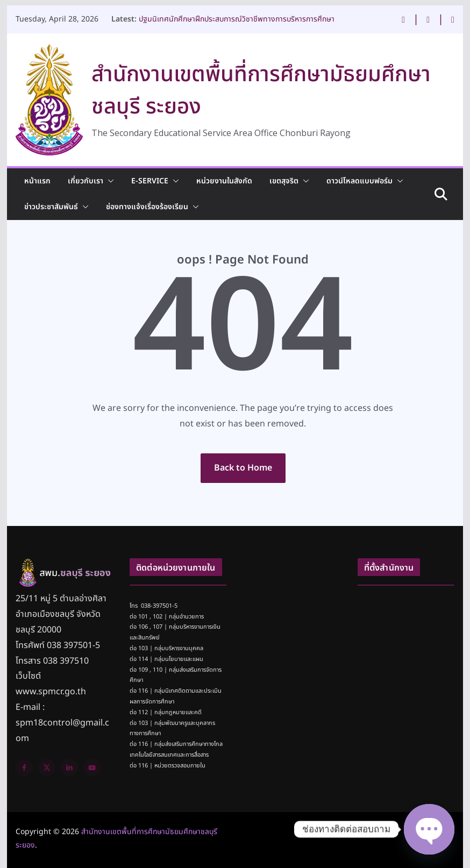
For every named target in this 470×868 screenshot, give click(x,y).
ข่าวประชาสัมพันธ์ (51, 207)
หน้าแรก (37, 181)
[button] (109, 181)
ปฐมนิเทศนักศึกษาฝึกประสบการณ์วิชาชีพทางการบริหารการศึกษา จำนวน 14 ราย (237, 24)
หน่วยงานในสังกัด (224, 181)
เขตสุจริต (284, 181)
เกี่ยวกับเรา (86, 181)
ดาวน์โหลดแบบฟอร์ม (359, 181)
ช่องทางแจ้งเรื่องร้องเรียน (147, 207)
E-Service (150, 181)
